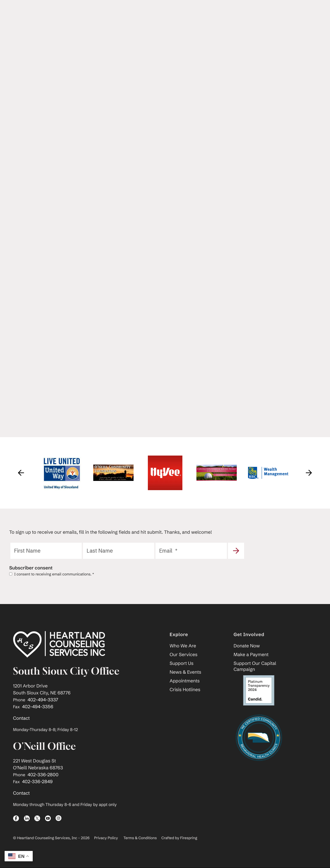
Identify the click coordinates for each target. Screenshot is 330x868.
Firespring (189, 838)
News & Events (185, 672)
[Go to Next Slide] (309, 473)
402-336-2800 (43, 775)
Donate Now (247, 646)
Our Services (184, 655)
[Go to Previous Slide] (21, 473)
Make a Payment (251, 655)
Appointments (185, 681)
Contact (22, 718)
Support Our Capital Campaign (255, 666)
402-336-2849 (37, 782)
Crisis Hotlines (185, 690)
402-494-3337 (43, 700)
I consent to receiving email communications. (52, 574)
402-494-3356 (38, 707)
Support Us (182, 663)
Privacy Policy (106, 838)
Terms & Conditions (140, 838)
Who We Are (183, 646)
